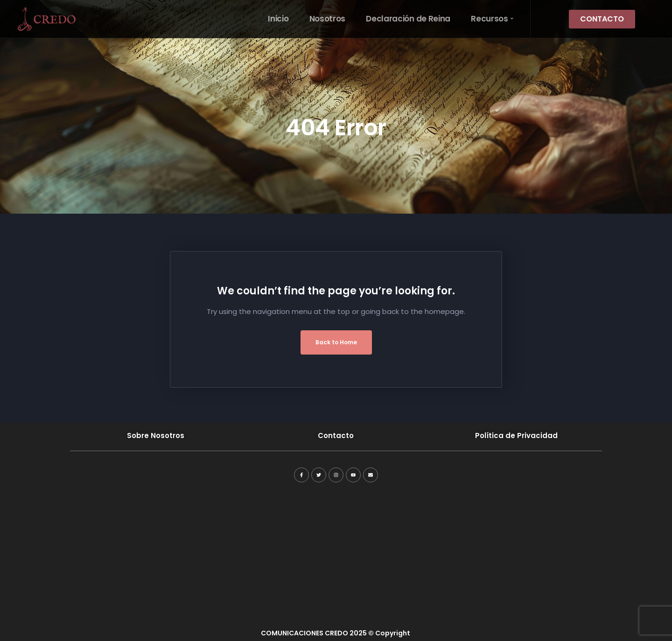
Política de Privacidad (516, 435)
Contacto (336, 435)
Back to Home (336, 342)
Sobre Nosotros (156, 435)
